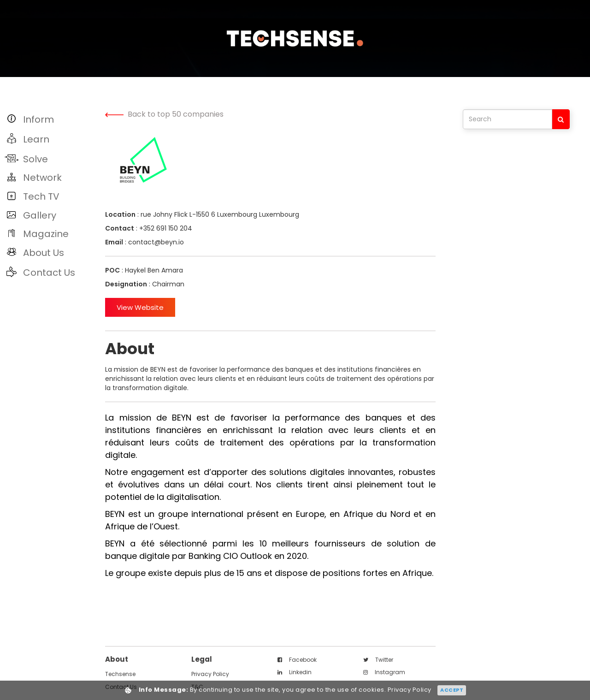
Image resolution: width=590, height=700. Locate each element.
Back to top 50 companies (164, 114)
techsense (120, 674)
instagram (384, 672)
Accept (452, 690)
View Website (140, 307)
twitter (378, 660)
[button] (50, 119)
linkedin (295, 672)
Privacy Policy (210, 674)
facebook (297, 660)
